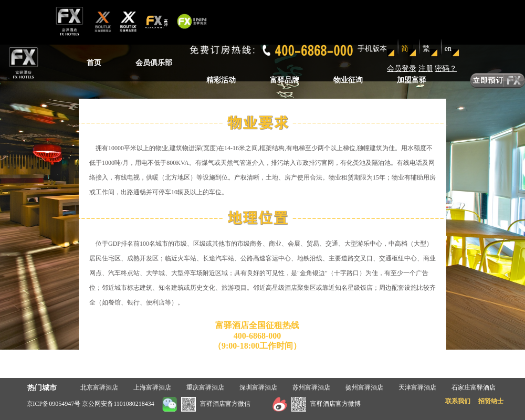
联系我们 (458, 401)
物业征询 (348, 80)
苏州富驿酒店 (311, 387)
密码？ (446, 69)
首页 (94, 63)
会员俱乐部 (154, 63)
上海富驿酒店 (152, 387)
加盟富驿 (412, 80)
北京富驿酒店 (99, 387)
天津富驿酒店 (417, 387)
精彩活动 (221, 80)
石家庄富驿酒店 (474, 387)
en (448, 49)
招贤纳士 (491, 401)
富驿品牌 (285, 80)
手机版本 (372, 49)
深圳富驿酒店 (258, 387)
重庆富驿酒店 (205, 387)
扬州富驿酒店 (364, 387)
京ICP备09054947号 (54, 404)
